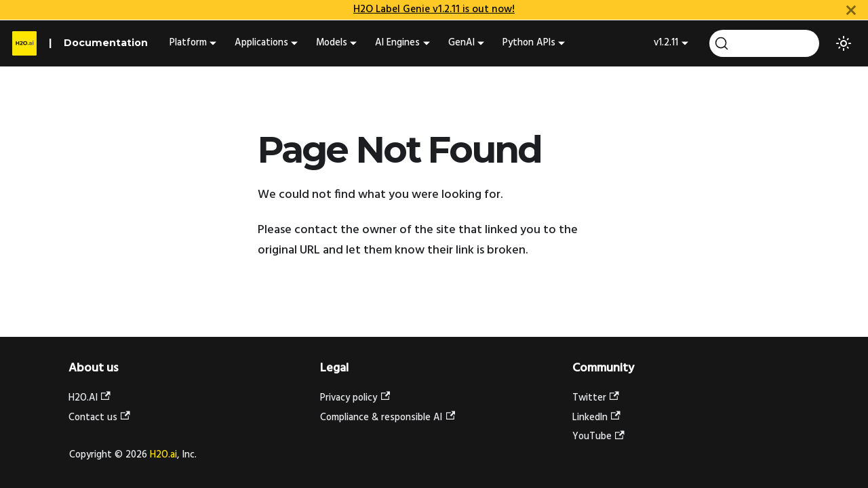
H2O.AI (90, 398)
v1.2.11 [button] (666, 43)
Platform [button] (188, 43)
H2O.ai (163, 455)
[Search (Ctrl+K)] (764, 43)
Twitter (596, 398)
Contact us (99, 418)
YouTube (598, 437)
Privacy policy (355, 398)
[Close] (851, 10)
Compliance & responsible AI (388, 418)
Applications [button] (261, 43)
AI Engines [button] (397, 43)
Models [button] (332, 43)
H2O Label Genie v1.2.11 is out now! (434, 9)
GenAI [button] (461, 43)
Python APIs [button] (529, 43)
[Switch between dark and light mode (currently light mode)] (844, 43)
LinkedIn (596, 418)
